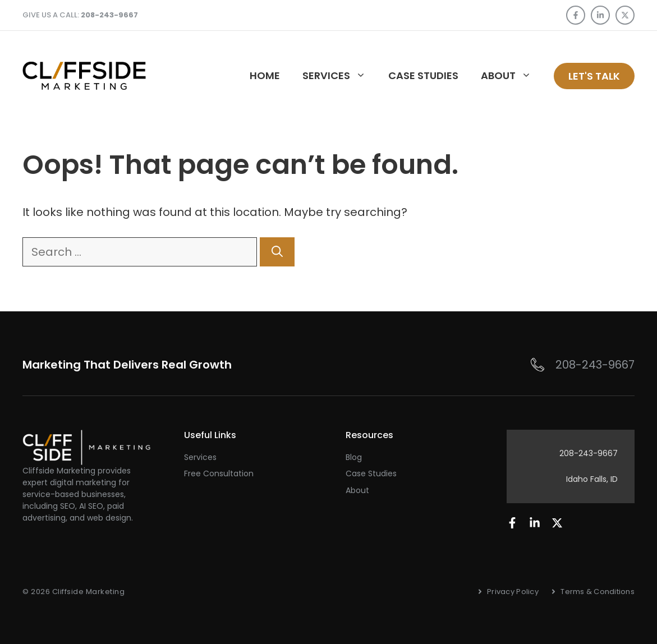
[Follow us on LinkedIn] (600, 15)
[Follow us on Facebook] (576, 15)
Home (265, 75)
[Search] (277, 252)
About (512, 76)
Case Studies (371, 473)
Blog (354, 457)
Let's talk (594, 76)
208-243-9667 (595, 365)
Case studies (423, 75)
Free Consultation (219, 473)
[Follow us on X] (625, 15)
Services (340, 76)
